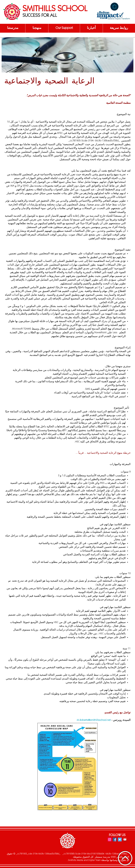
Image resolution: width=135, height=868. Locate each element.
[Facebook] (115, 840)
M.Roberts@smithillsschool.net (94, 720)
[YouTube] (125, 840)
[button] (13, 28)
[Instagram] (110, 840)
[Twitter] (120, 840)
